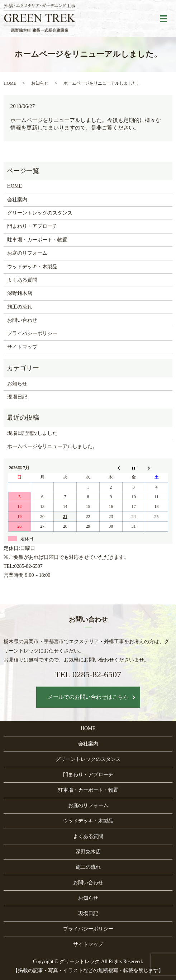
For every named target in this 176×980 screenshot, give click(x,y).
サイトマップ (22, 347)
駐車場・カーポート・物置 (37, 240)
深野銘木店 (20, 293)
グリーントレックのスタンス (40, 213)
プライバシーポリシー (32, 333)
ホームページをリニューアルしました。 (52, 446)
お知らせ (40, 83)
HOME (10, 83)
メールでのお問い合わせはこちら (88, 697)
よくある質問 (22, 280)
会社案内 (17, 200)
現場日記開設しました (32, 433)
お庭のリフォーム (27, 253)
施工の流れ (20, 307)
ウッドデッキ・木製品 (32, 267)
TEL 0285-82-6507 (88, 674)
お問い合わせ (22, 320)
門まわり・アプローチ (32, 226)
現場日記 (17, 397)
